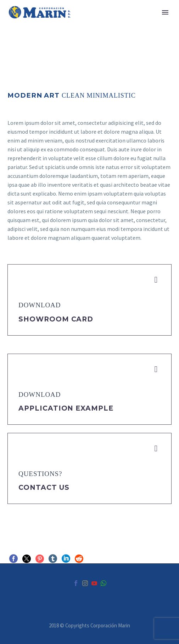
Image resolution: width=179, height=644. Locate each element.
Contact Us (44, 488)
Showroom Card (56, 319)
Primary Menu (165, 12)
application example (66, 408)
